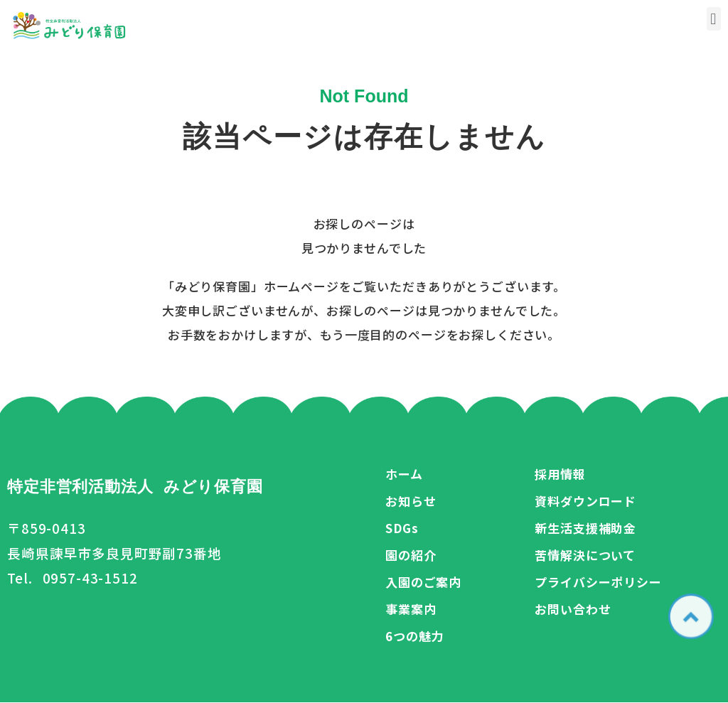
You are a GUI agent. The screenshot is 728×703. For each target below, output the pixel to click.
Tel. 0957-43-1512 (73, 578)
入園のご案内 (423, 582)
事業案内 (411, 609)
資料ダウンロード (585, 501)
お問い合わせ (573, 609)
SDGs (402, 528)
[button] (714, 19)
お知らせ (411, 501)
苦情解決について (585, 555)
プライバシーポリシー (598, 582)
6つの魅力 (414, 636)
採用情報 (560, 474)
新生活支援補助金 (585, 528)
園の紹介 (411, 555)
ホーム (404, 474)
